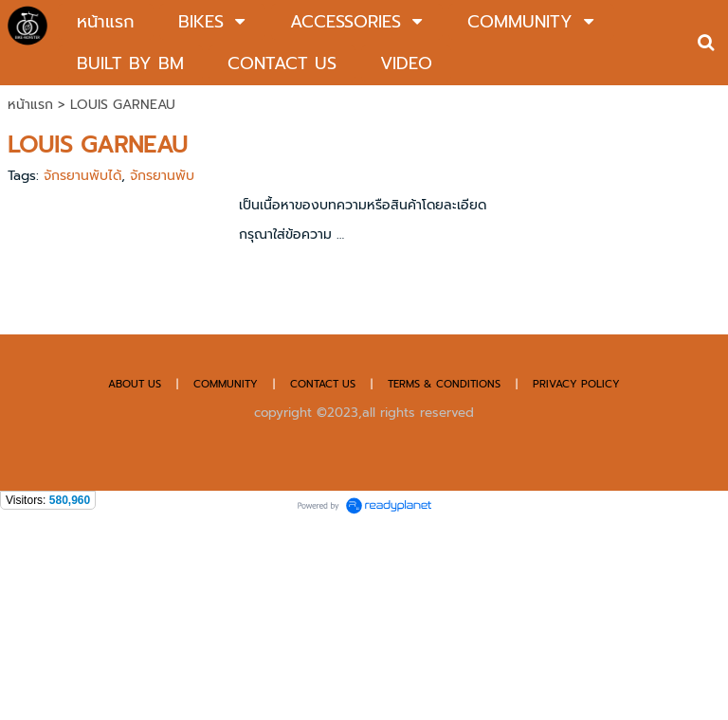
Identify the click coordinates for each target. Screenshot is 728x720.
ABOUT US (135, 384)
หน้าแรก (30, 105)
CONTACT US (325, 384)
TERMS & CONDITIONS (444, 384)
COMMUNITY (226, 384)
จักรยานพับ (162, 176)
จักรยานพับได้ (82, 176)
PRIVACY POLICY (576, 384)
